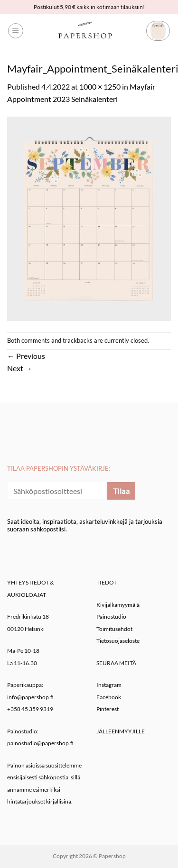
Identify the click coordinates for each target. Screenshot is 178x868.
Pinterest (108, 709)
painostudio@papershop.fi (40, 743)
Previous (26, 356)
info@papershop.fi (30, 697)
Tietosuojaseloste (118, 641)
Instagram (109, 685)
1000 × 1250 (100, 87)
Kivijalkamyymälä (118, 605)
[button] (16, 31)
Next (20, 368)
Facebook (109, 697)
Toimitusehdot (114, 629)
